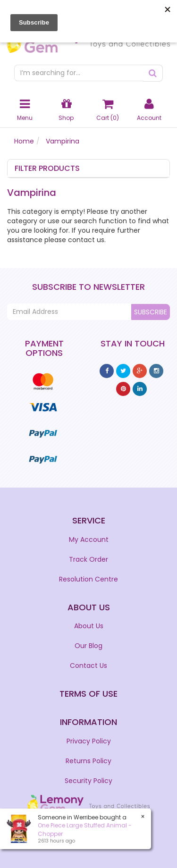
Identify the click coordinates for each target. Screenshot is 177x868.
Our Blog (88, 646)
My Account (89, 539)
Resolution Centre (88, 579)
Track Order (88, 559)
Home (24, 141)
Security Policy (88, 781)
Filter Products (47, 169)
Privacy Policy (89, 741)
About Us (89, 626)
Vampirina (63, 141)
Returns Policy (88, 761)
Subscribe (151, 312)
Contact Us (88, 666)
